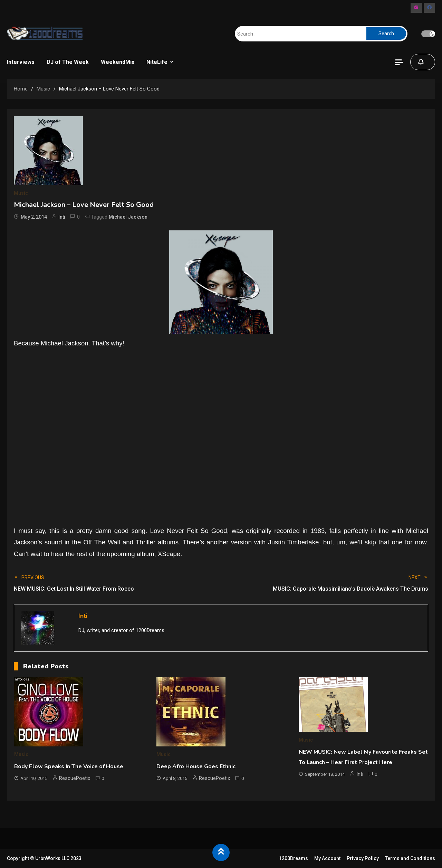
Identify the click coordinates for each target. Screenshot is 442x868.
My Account (327, 858)
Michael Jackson (128, 217)
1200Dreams (294, 858)
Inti (62, 217)
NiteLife (157, 62)
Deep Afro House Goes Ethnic (196, 766)
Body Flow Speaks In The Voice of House (69, 766)
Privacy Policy (363, 858)
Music (21, 193)
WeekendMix (118, 62)
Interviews (21, 62)
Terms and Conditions (410, 858)
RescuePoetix (75, 778)
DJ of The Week (68, 62)
